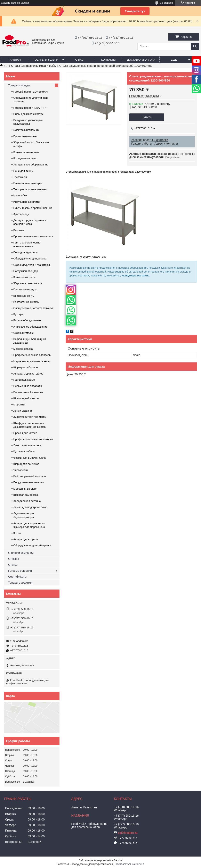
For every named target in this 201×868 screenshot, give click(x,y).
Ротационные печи (25, 158)
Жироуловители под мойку (30, 417)
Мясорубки (20, 195)
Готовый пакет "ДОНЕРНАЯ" (31, 92)
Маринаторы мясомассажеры (32, 361)
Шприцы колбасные (26, 367)
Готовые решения (20, 571)
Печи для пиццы (23, 171)
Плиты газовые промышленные (33, 208)
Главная (15, 60)
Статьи (13, 565)
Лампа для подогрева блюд (30, 507)
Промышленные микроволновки (33, 236)
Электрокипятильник (26, 130)
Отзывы (13, 559)
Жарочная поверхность (28, 283)
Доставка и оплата (141, 60)
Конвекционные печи (26, 152)
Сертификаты (17, 577)
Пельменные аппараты (28, 386)
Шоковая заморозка (26, 495)
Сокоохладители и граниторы (32, 265)
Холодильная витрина (27, 501)
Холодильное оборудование (31, 165)
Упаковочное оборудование (30, 327)
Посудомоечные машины (29, 482)
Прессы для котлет (25, 433)
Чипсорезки (21, 470)
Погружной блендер (26, 271)
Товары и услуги (46, 60)
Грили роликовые (24, 380)
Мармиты (19, 405)
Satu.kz (118, 860)
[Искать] (195, 46)
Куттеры (18, 314)
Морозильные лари (25, 489)
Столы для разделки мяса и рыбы (34, 66)
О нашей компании (21, 553)
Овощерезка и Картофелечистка (33, 308)
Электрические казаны (27, 445)
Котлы (17, 533)
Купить (147, 117)
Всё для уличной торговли (30, 476)
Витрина (19, 230)
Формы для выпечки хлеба (30, 458)
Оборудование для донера (30, 259)
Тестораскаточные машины (30, 189)
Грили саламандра (25, 289)
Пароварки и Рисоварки (28, 392)
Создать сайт (9, 3)
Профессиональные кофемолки (33, 439)
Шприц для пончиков (26, 464)
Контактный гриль (24, 277)
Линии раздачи (23, 411)
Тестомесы (20, 177)
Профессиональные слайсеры (32, 355)
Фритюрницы (21, 214)
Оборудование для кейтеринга (32, 545)
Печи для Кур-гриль (26, 252)
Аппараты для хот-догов (28, 374)
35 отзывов (167, 3)
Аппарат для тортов (26, 539)
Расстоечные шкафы (26, 302)
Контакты (108, 60)
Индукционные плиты (27, 202)
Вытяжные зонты (24, 296)
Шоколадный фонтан (26, 398)
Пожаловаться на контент (130, 864)
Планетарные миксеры (27, 183)
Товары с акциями (20, 583)
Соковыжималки (23, 333)
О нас (79, 60)
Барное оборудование (27, 320)
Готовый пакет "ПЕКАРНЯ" (30, 108)
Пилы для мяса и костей (28, 114)
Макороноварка (23, 349)
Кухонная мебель (24, 451)
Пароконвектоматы (25, 136)
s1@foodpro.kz (19, 641)
